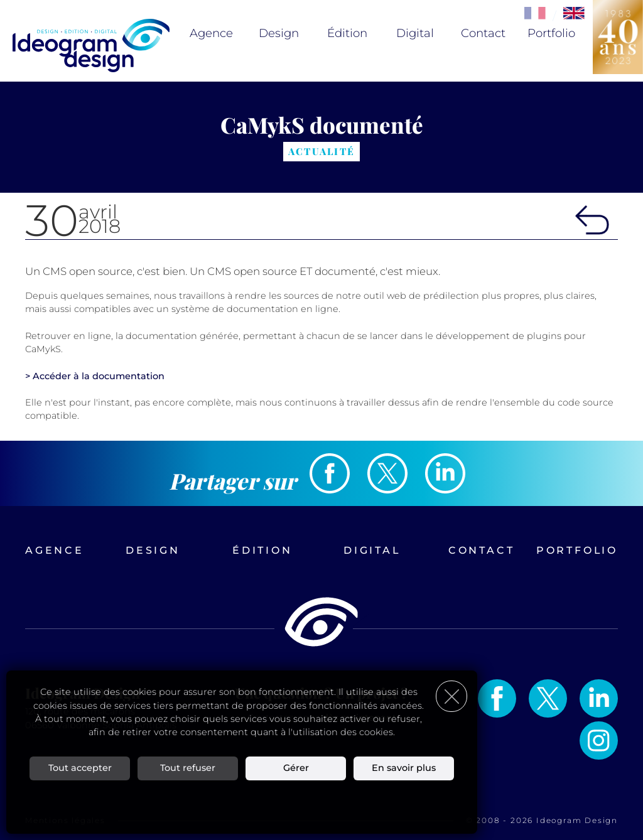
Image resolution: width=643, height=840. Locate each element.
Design (279, 33)
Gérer (296, 768)
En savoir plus (404, 768)
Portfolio (551, 33)
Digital (415, 33)
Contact (483, 33)
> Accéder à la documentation (95, 376)
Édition (347, 33)
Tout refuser (188, 768)
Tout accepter (80, 768)
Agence (211, 33)
